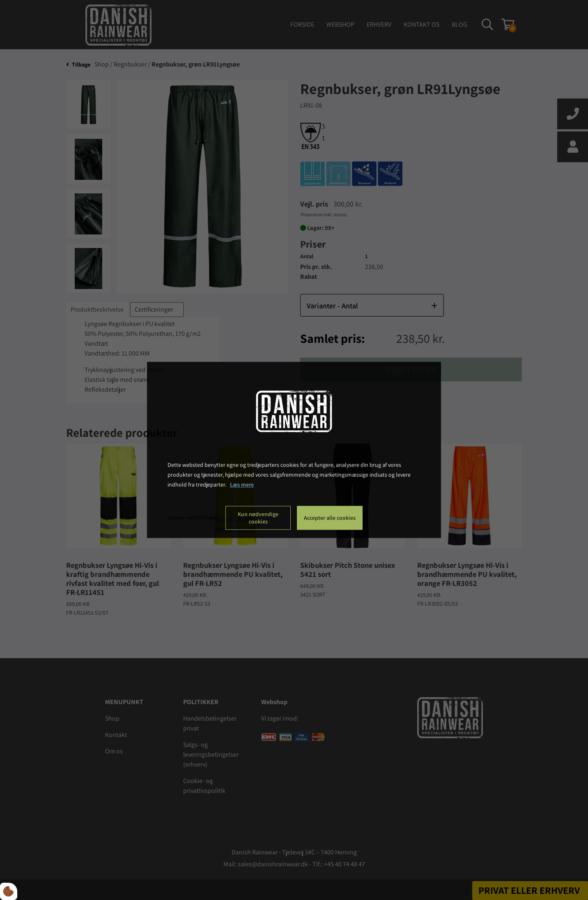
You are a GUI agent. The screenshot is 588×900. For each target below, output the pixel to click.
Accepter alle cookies (330, 518)
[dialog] (294, 450)
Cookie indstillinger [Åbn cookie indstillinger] (192, 518)
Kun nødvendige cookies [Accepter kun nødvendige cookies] (258, 518)
